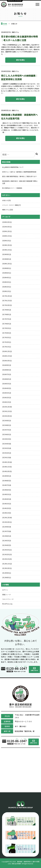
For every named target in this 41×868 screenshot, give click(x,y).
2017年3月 (6, 337)
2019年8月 (6, 259)
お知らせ (5, 200)
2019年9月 (6, 254)
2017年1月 (6, 347)
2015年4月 (6, 444)
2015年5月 (6, 439)
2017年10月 (6, 305)
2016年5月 (6, 384)
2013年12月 (6, 518)
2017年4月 (6, 333)
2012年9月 (6, 573)
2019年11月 (6, 250)
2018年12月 (6, 264)
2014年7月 (6, 485)
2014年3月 (6, 504)
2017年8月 (6, 314)
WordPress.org (7, 604)
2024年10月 (6, 222)
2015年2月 (6, 453)
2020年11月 (6, 236)
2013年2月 (6, 554)
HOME (5, 24)
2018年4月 (6, 277)
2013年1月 (6, 559)
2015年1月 (6, 457)
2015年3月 (6, 448)
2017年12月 (6, 296)
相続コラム (6, 210)
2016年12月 (6, 351)
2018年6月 (6, 273)
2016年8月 (6, 370)
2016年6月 (6, 379)
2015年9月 (6, 421)
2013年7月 (6, 531)
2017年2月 (6, 342)
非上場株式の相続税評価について (13, 167)
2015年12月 (6, 407)
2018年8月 (6, 268)
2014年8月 (6, 481)
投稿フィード (6, 595)
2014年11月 (6, 467)
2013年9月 (6, 527)
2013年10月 (6, 522)
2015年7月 (6, 430)
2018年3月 (6, 282)
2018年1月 (6, 291)
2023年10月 (6, 227)
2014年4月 (6, 499)
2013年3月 (6, 550)
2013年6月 (6, 536)
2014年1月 (6, 513)
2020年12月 (6, 231)
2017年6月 (6, 324)
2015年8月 (6, 425)
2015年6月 (6, 434)
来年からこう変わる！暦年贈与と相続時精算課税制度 (19, 172)
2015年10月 (6, 416)
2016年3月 (6, 393)
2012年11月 (6, 564)
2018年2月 (6, 287)
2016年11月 (6, 356)
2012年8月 (6, 577)
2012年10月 (6, 568)
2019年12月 (6, 245)
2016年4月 (6, 388)
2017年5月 (6, 328)
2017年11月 (6, 301)
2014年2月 (6, 508)
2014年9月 (6, 476)
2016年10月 (6, 361)
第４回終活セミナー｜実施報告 (12, 188)
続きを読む (21, 60)
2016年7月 (6, 374)
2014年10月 (6, 471)
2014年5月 (6, 494)
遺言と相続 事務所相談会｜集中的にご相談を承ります (19, 176)
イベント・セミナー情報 (10, 205)
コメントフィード (8, 599)
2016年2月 (6, 398)
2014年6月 (6, 490)
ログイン (5, 590)
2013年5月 (6, 541)
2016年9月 (6, 365)
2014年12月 (6, 462)
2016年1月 (6, 402)
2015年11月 (6, 411)
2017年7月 (6, 319)
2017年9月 (6, 310)
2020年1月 (6, 241)
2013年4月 (6, 545)
